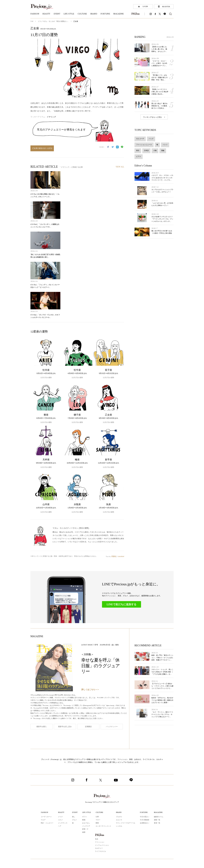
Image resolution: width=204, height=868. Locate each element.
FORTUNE (144, 812)
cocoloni (121, 556)
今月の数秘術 (145, 820)
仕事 (98, 817)
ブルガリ (119, 817)
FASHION (44, 812)
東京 (138, 151)
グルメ (74, 820)
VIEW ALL (120, 167)
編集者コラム (159, 817)
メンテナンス (62, 823)
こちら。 (75, 695)
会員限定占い (145, 823)
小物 (155, 151)
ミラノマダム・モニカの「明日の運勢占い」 (54, 21)
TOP (32, 21)
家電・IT (85, 829)
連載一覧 (157, 820)
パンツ (165, 145)
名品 (97, 839)
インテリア (86, 826)
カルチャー (99, 848)
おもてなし (86, 823)
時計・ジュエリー (47, 823)
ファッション (100, 842)
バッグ (151, 139)
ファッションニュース (144, 145)
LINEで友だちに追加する (122, 604)
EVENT (74, 812)
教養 (98, 823)
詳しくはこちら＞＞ (90, 690)
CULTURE (100, 812)
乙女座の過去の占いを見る (42, 148)
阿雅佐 (114, 556)
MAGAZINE (159, 812)
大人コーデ (140, 139)
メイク (60, 817)
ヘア (59, 826)
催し (73, 817)
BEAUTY (61, 812)
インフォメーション (102, 845)
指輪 (163, 151)
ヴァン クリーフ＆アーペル (126, 823)
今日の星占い (145, 817)
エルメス (119, 820)
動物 (84, 820)
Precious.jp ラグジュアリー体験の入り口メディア (102, 802)
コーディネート (46, 817)
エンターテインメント (104, 826)
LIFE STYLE (87, 812)
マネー (98, 820)
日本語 (146, 151)
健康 (84, 832)
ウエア (43, 820)
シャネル (119, 826)
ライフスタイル (100, 851)
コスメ (60, 820)
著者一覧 (157, 823)
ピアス (139, 156)
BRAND (119, 812)
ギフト (84, 817)
